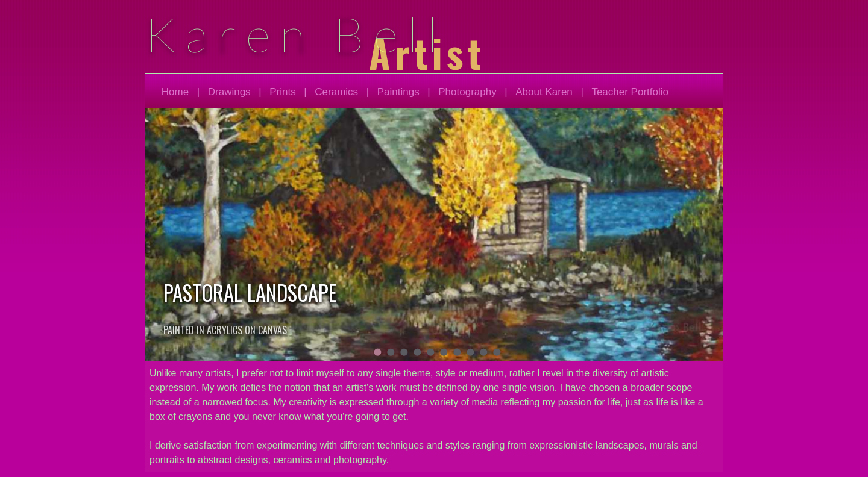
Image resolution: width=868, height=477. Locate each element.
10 (497, 352)
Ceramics (336, 92)
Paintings (398, 92)
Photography (467, 92)
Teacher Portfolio (630, 92)
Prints (282, 92)
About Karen (544, 92)
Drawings (229, 92)
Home (175, 92)
